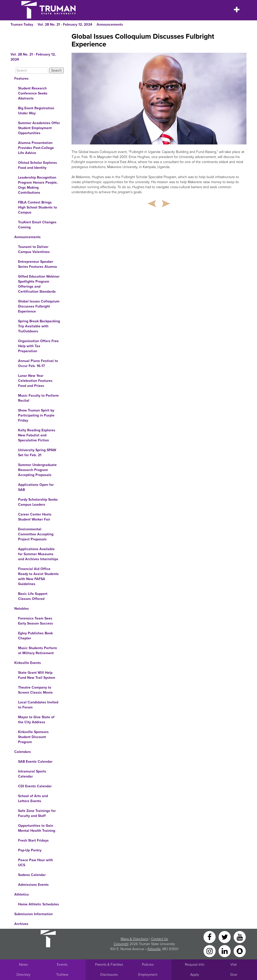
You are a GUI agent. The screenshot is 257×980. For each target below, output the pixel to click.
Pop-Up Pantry (30, 850)
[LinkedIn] (225, 951)
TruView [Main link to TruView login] (62, 975)
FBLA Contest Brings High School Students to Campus (38, 207)
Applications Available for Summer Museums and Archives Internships (38, 554)
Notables (22, 609)
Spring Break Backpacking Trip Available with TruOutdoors (39, 326)
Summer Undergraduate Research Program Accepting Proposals (37, 470)
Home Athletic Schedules (39, 904)
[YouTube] (240, 937)
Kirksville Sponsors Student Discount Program (33, 737)
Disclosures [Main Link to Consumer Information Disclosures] (109, 975)
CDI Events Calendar (35, 786)
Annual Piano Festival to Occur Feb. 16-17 (38, 363)
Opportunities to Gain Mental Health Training (37, 828)
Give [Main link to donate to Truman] (234, 975)
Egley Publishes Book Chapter (35, 636)
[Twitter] (225, 937)
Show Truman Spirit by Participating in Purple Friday (36, 415)
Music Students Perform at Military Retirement (38, 651)
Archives (21, 924)
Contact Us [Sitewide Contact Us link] (159, 939)
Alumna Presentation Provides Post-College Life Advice (36, 148)
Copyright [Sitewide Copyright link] (121, 944)
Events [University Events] (62, 965)
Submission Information (34, 914)
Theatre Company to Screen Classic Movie (35, 690)
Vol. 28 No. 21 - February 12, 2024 (65, 24)
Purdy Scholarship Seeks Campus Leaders (38, 502)
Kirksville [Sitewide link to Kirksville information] (154, 949)
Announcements (110, 24)
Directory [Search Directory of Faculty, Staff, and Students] (23, 975)
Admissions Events (33, 885)
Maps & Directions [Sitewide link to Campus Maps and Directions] (135, 939)
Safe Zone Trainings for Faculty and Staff (37, 813)
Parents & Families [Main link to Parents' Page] (109, 965)
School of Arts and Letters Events (33, 798)
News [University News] (23, 965)
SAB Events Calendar (35, 762)
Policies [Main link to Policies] (148, 965)
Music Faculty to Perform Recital (38, 398)
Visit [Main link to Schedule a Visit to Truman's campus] (234, 965)
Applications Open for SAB (36, 487)
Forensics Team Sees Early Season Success (36, 621)
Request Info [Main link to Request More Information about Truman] (195, 965)
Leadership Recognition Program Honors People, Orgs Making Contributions (38, 185)
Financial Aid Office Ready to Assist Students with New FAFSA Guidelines (38, 576)
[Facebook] (210, 937)
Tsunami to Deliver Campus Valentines (34, 249)
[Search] (32, 70)
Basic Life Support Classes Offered (33, 596)
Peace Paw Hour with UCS (36, 863)
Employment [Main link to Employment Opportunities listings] (148, 975)
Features (21, 79)
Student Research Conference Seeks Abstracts (33, 93)
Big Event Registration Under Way (36, 111)
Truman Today (22, 24)
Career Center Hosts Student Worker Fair (35, 517)
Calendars (23, 752)
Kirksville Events (28, 663)
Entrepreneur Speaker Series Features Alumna (38, 264)
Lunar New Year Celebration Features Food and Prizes (35, 381)
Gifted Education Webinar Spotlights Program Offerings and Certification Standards (39, 284)
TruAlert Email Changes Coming (37, 225)
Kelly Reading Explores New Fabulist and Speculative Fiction (37, 435)
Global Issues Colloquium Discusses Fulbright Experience (39, 306)
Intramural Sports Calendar (32, 774)
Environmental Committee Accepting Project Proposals (36, 534)
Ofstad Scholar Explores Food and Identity (38, 165)
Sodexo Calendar (32, 875)
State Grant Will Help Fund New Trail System (37, 675)
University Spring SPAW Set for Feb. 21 (37, 453)
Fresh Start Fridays (33, 840)
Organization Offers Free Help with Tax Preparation (38, 346)
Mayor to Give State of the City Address (36, 720)
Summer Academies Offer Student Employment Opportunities (39, 128)
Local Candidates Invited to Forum (38, 705)
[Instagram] (210, 951)
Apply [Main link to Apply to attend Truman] (195, 975)
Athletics (22, 894)
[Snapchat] (240, 951)
